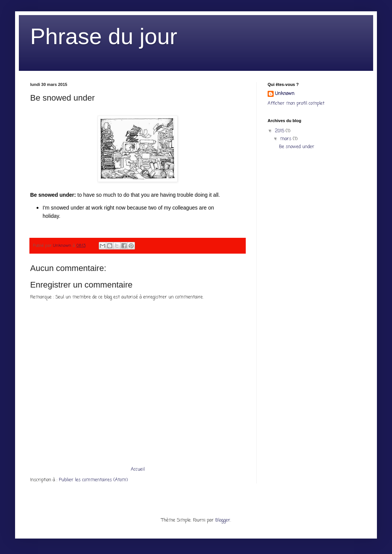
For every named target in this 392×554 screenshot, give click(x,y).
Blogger (223, 520)
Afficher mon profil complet (296, 104)
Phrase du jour (104, 36)
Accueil (138, 470)
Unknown (285, 94)
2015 (280, 131)
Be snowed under (297, 147)
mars (286, 139)
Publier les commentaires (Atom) (93, 480)
